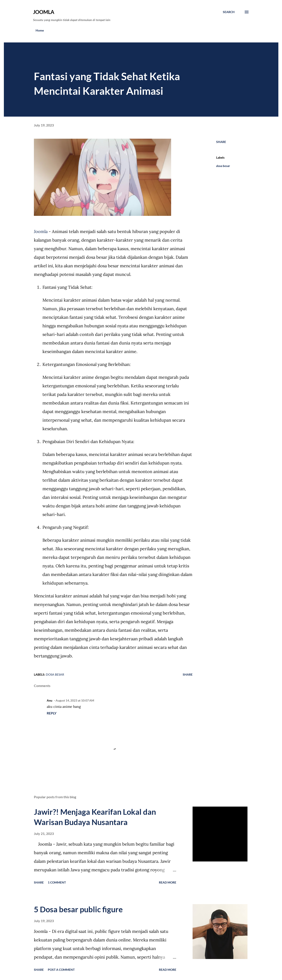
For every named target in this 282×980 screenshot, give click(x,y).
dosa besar (223, 166)
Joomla (44, 12)
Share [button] (221, 142)
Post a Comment (61, 970)
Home (40, 30)
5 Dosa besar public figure (78, 909)
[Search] (229, 12)
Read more (168, 882)
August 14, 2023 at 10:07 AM (75, 700)
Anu (50, 700)
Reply (52, 713)
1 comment (57, 882)
